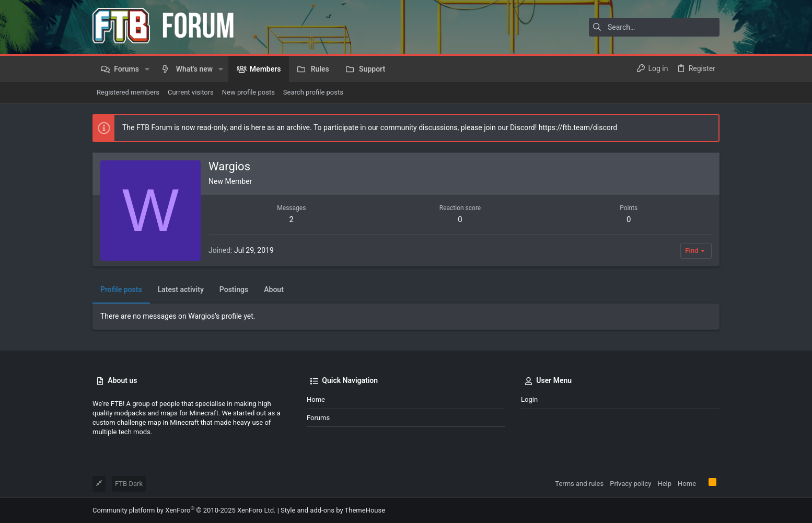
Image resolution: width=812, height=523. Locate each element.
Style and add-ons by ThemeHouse (333, 510)
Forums (318, 418)
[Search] (654, 27)
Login (529, 399)
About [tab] (274, 289)
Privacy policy (630, 484)
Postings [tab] (234, 289)
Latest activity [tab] (181, 289)
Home (316, 399)
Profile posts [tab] (121, 289)
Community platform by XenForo (184, 510)
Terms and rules (579, 484)
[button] (147, 69)
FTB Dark (129, 484)
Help (664, 484)
